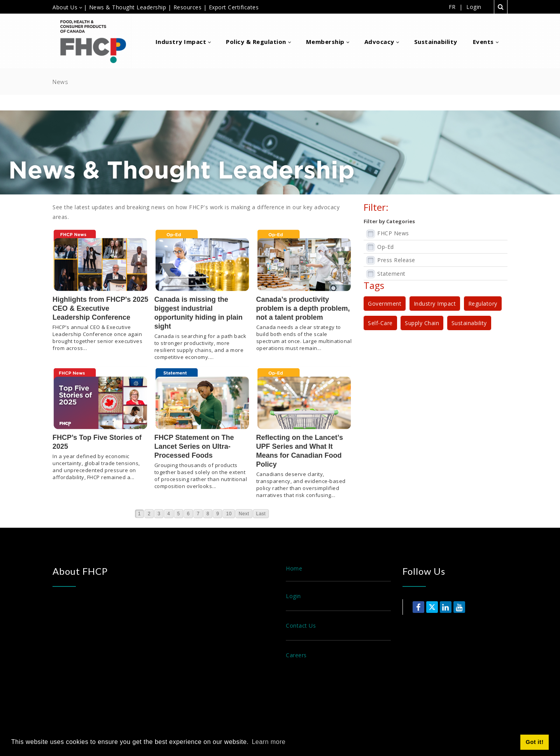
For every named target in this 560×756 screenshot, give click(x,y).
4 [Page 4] (169, 514)
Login (474, 7)
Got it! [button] (535, 742)
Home (294, 568)
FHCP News (393, 233)
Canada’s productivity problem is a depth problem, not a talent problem (303, 308)
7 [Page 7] (198, 514)
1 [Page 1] (139, 514)
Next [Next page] (244, 514)
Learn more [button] (269, 742)
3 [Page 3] (159, 514)
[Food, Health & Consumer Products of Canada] (96, 41)
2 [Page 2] (149, 514)
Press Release (396, 260)
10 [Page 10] (229, 514)
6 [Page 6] (188, 514)
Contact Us (301, 626)
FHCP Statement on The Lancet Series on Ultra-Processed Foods (194, 446)
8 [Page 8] (208, 514)
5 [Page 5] (179, 514)
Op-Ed (386, 247)
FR (452, 7)
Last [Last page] (261, 514)
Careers (296, 655)
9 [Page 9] (218, 514)
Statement (391, 274)
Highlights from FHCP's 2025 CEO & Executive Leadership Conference (100, 308)
